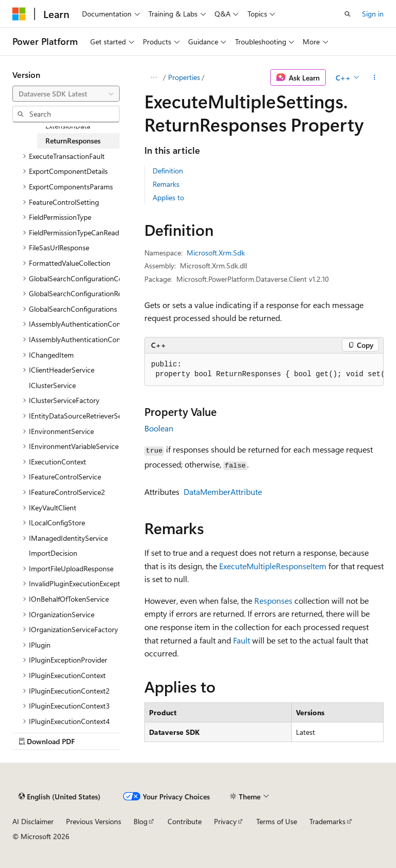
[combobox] (66, 94)
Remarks (166, 184)
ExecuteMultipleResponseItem (273, 566)
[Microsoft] (19, 14)
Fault (242, 640)
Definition (168, 171)
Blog (141, 821)
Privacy (225, 821)
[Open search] (348, 14)
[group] (264, 370)
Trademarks (327, 821)
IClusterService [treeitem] (52, 385)
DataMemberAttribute (223, 492)
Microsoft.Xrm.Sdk (216, 253)
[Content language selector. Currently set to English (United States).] (60, 796)
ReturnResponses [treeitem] (73, 141)
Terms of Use (277, 821)
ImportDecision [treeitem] (53, 553)
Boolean (159, 428)
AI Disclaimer (33, 821)
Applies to (168, 197)
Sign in (373, 14)
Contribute (185, 821)
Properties (184, 77)
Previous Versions (94, 821)
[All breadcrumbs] (153, 77)
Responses (273, 600)
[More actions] (375, 77)
